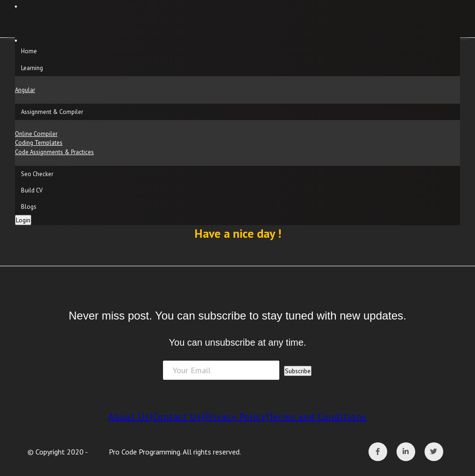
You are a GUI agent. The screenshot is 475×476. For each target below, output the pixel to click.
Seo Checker (37, 174)
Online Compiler (36, 134)
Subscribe (298, 371)
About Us (129, 417)
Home (29, 51)
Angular (25, 90)
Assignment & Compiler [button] (52, 112)
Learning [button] (32, 68)
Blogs (29, 207)
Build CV (32, 190)
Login (23, 220)
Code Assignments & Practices (54, 152)
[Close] (16, 41)
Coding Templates (39, 143)
